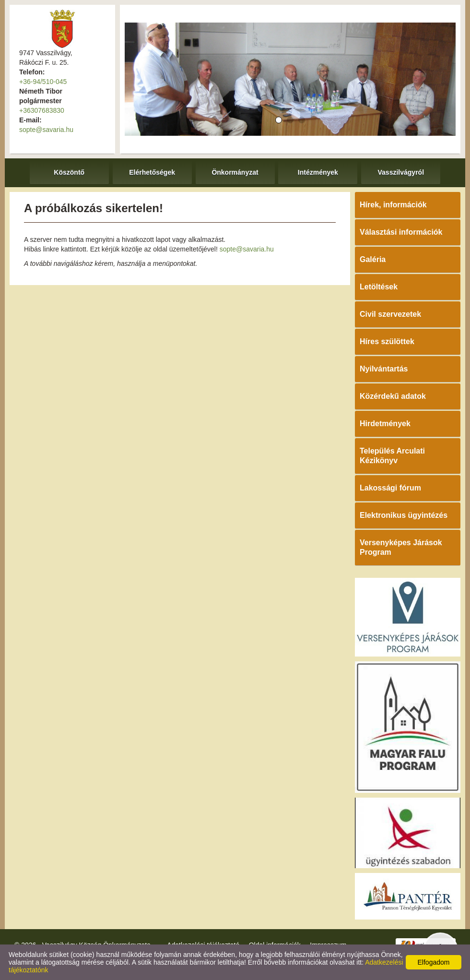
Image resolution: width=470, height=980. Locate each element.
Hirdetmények (385, 424)
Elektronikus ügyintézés (404, 515)
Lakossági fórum (390, 488)
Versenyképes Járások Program (401, 547)
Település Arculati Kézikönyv (392, 456)
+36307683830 (42, 110)
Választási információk (401, 232)
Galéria (373, 259)
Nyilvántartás (384, 369)
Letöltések (379, 287)
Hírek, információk (393, 205)
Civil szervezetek (390, 314)
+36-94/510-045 (43, 82)
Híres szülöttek (387, 341)
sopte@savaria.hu (46, 130)
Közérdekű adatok (393, 396)
